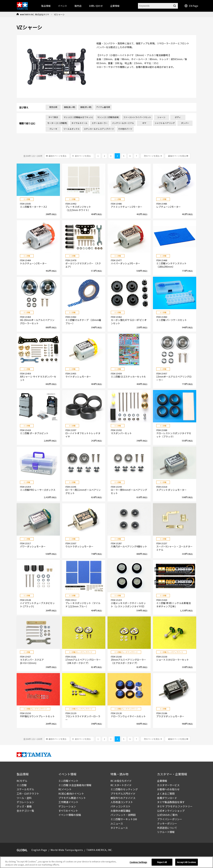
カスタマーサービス (168, 785)
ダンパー (185, 123)
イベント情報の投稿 (70, 815)
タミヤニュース (119, 828)
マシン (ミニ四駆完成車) (108, 117)
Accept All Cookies (187, 863)
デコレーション (25, 802)
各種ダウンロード (167, 798)
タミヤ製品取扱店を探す (171, 802)
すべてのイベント (68, 811)
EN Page (191, 6)
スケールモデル (25, 789)
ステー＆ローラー (100, 123)
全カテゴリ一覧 (25, 811)
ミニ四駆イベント (68, 781)
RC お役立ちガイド (121, 781)
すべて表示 (53, 117)
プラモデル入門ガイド (123, 794)
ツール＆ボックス (72, 129)
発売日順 (53, 107)
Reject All (162, 863)
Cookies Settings (138, 863)
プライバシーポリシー (170, 819)
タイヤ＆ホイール (79, 123)
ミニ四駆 (22, 785)
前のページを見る (83, 156)
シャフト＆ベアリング (165, 123)
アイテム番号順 (103, 107)
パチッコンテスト (120, 806)
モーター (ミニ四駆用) (57, 123)
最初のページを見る (58, 156)
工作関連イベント (68, 802)
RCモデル (22, 781)
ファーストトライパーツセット (137, 117)
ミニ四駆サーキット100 (124, 819)
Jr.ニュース (117, 823)
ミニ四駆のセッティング (124, 789)
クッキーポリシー (167, 823)
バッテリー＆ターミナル (123, 123)
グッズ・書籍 (24, 806)
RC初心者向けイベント (71, 794)
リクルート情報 (166, 832)
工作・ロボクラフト (28, 794)
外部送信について (167, 828)
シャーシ (161, 117)
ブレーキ (53, 129)
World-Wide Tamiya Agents (67, 850)
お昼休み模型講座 (120, 811)
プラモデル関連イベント (72, 798)
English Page (39, 850)
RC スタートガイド (121, 785)
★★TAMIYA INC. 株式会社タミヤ (35, 14)
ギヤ (144, 123)
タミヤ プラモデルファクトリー (175, 806)
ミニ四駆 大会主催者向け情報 (75, 785)
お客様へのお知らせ (168, 789)
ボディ (178, 117)
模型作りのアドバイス (123, 798)
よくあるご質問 (166, 794)
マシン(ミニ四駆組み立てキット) (78, 117)
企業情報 (162, 781)
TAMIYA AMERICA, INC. (99, 850)
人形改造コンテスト (122, 802)
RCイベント (65, 789)
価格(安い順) (86, 107)
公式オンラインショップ (171, 811)
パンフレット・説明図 (123, 815)
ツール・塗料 (24, 798)
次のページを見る (152, 156)
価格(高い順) (70, 107)
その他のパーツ (125, 129)
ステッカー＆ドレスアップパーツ (99, 129)
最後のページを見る (177, 156)
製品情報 (46, 6)
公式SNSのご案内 (167, 815)
